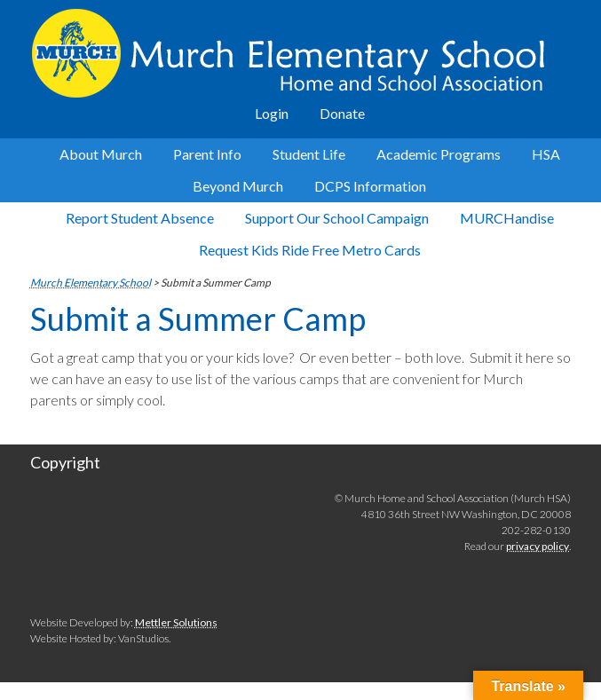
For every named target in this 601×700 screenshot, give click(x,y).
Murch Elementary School (300, 53)
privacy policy (538, 546)
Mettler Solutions (176, 622)
